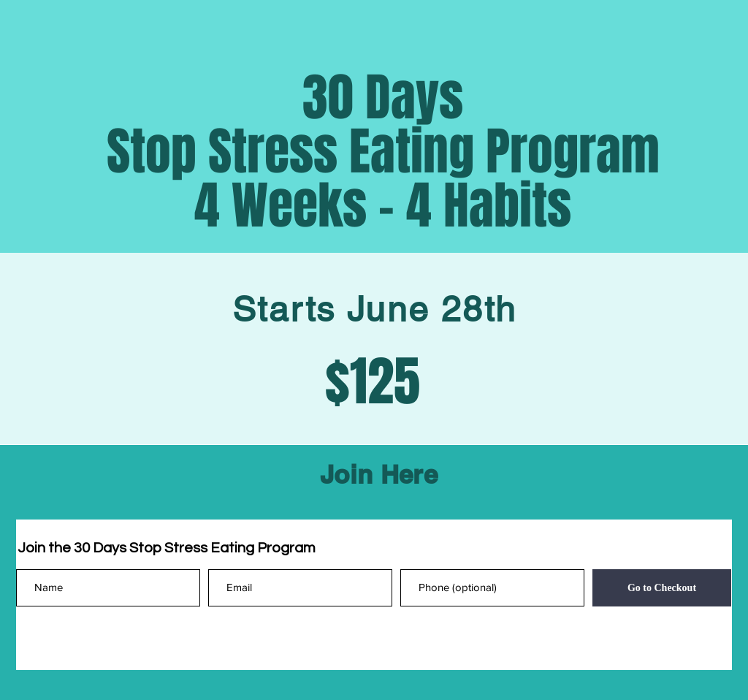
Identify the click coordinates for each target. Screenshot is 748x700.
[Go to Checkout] (662, 588)
